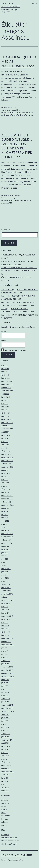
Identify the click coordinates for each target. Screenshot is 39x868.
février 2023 (6, 489)
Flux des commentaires (10, 841)
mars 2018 (5, 629)
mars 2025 (5, 410)
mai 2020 (5, 575)
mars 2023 (5, 486)
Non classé (6, 816)
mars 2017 (5, 657)
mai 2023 (5, 480)
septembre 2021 (8, 543)
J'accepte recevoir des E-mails (14, 350)
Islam (3, 813)
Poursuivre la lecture (10, 188)
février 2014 (6, 762)
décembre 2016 (7, 667)
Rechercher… (6, 230)
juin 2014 (5, 749)
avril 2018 (5, 626)
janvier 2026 (6, 378)
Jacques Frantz (7, 290)
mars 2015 (5, 730)
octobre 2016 (6, 673)
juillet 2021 (6, 549)
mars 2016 (5, 695)
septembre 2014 (8, 740)
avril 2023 (5, 483)
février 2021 (6, 565)
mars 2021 (5, 562)
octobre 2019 (6, 597)
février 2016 (6, 699)
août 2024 (5, 432)
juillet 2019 (6, 603)
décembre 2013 (7, 765)
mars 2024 (5, 448)
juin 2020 (5, 572)
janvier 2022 (6, 530)
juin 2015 (5, 721)
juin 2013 (5, 781)
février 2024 (6, 451)
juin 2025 (5, 400)
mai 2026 (5, 365)
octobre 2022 (6, 502)
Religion (4, 825)
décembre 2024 (7, 419)
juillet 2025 (6, 397)
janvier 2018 (6, 635)
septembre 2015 (8, 711)
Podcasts (5, 819)
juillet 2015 (6, 718)
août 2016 (5, 680)
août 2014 (5, 743)
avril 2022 (5, 521)
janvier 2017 (6, 664)
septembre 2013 (8, 772)
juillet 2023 (6, 473)
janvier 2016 (6, 702)
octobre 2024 (6, 426)
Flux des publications (9, 838)
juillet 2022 (6, 511)
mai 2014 (5, 753)
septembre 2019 (8, 600)
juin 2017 (5, 648)
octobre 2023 (6, 464)
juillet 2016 (6, 683)
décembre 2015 (7, 705)
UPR (11, 203)
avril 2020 (5, 578)
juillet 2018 (6, 619)
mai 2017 (5, 651)
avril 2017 (5, 654)
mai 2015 (5, 724)
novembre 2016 (7, 670)
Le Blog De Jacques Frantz (17, 855)
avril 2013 (5, 787)
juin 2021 (5, 553)
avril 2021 (5, 559)
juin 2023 (5, 476)
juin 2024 (5, 438)
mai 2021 (5, 556)
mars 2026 (5, 372)
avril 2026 (5, 369)
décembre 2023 (7, 457)
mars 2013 (5, 791)
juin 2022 (5, 515)
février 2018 (6, 632)
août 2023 (5, 470)
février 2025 (6, 413)
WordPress (23, 860)
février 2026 (6, 375)
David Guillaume (21, 113)
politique (17, 110)
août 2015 (5, 714)
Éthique (4, 806)
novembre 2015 (7, 708)
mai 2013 (5, 784)
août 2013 (5, 775)
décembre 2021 (7, 534)
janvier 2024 (6, 454)
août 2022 (5, 508)
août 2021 (5, 546)
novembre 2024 (7, 423)
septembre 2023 (8, 467)
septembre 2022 (8, 505)
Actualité (5, 800)
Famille (4, 809)
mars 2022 (5, 524)
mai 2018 (5, 622)
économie (5, 803)
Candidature (11, 113)
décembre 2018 (7, 616)
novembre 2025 (7, 384)
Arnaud (4, 309)
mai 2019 (5, 607)
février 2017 (6, 661)
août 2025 (5, 394)
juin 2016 (5, 686)
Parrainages (29, 115)
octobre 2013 (6, 768)
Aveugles (10, 200)
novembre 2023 (7, 461)
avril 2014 (5, 756)
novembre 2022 (7, 499)
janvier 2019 (6, 613)
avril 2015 (5, 727)
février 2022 (6, 527)
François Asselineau (18, 115)
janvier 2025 (6, 416)
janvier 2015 (6, 737)
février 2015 (6, 734)
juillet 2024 (6, 435)
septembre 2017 (8, 645)
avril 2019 (5, 610)
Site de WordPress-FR (9, 844)
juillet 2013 (6, 778)
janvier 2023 (6, 492)
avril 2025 (5, 407)
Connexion (5, 835)
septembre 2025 (8, 391)
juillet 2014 (6, 746)
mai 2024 (5, 442)
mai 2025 (5, 404)
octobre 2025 (6, 388)
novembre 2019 (7, 594)
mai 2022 (5, 518)
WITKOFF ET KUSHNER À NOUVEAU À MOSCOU (19, 268)
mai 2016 (5, 689)
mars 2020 (5, 581)
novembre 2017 (7, 638)
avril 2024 (5, 445)
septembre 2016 (8, 676)
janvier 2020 (6, 588)
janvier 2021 (6, 569)
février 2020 (6, 584)
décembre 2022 (7, 496)
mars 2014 (5, 759)
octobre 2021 (6, 540)
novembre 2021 (7, 537)
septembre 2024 (8, 429)
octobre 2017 (6, 642)
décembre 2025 (7, 381)
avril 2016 (5, 692)
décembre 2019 (7, 591)
